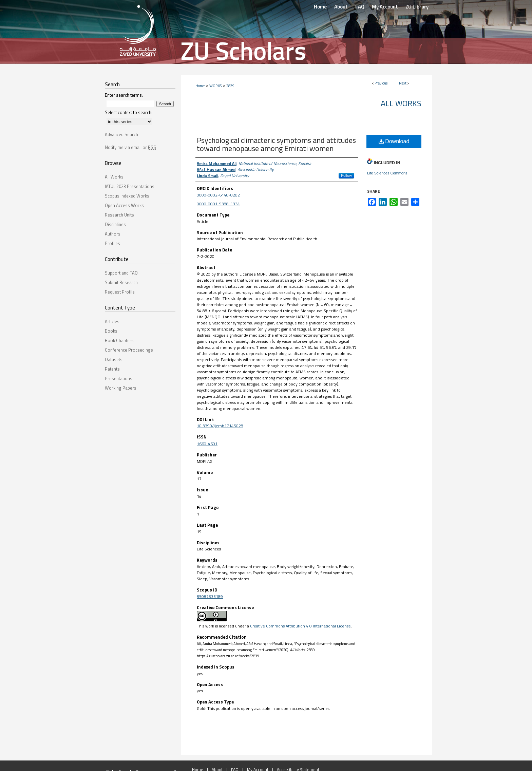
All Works (401, 103)
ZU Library (417, 7)
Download (394, 141)
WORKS (215, 86)
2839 (230, 86)
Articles (112, 321)
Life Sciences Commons (387, 173)
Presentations (119, 378)
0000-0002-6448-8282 (218, 195)
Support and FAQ (121, 273)
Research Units (119, 215)
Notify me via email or (130, 147)
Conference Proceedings (129, 350)
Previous (381, 83)
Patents (112, 369)
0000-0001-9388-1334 (218, 204)
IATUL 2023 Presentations (130, 186)
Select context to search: (129, 112)
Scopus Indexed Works (127, 196)
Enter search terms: (124, 95)
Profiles (112, 243)
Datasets (114, 359)
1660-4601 (207, 444)
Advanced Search (121, 134)
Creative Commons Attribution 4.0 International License (300, 626)
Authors (113, 234)
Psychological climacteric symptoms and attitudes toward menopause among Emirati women (276, 144)
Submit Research (121, 282)
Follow (346, 175)
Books (111, 331)
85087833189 (210, 596)
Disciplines (115, 224)
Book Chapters (119, 340)
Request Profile (120, 292)
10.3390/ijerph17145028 (220, 426)
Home (200, 86)
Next (403, 83)
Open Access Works (124, 205)
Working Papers (121, 388)
